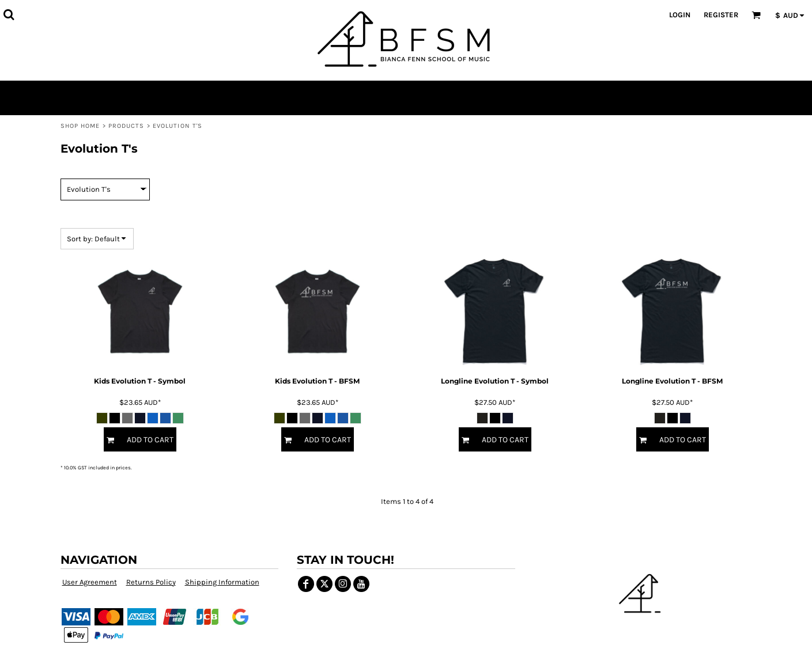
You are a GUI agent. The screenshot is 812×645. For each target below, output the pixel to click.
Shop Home (80, 126)
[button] (9, 14)
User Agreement (90, 582)
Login (680, 15)
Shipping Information (222, 582)
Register (721, 15)
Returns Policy (151, 582)
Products (126, 126)
